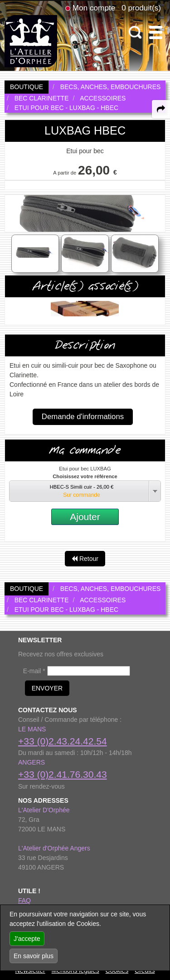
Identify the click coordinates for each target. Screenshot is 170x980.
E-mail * (34, 671)
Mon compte (94, 8)
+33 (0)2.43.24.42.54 (63, 741)
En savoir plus (34, 956)
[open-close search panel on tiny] (135, 32)
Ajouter (85, 517)
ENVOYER (47, 688)
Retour (85, 559)
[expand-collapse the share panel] (161, 109)
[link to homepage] (31, 40)
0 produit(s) (141, 8)
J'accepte (27, 939)
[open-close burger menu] (156, 32)
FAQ (24, 900)
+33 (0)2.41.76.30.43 (63, 774)
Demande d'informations (83, 417)
